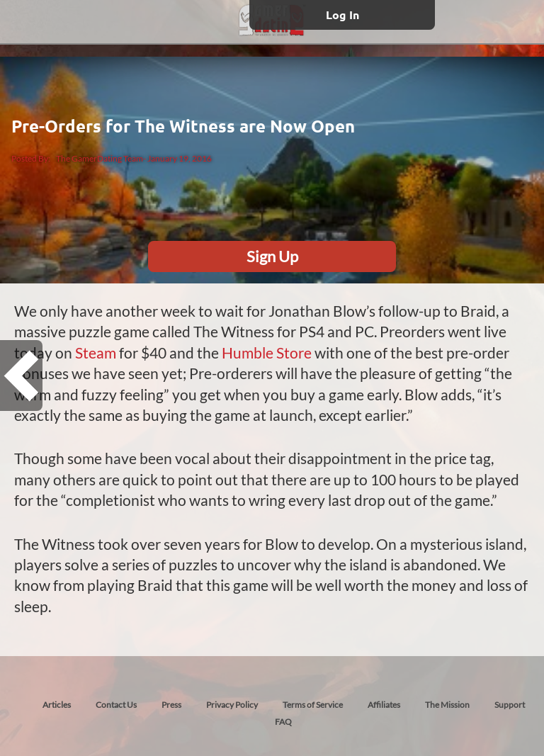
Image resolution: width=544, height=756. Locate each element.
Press (171, 705)
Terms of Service (313, 705)
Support (510, 705)
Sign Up (272, 256)
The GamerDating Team (100, 158)
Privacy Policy (232, 705)
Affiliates (384, 705)
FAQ (283, 722)
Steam (96, 352)
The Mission (447, 705)
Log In (342, 15)
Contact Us (116, 705)
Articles (57, 705)
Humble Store (267, 352)
